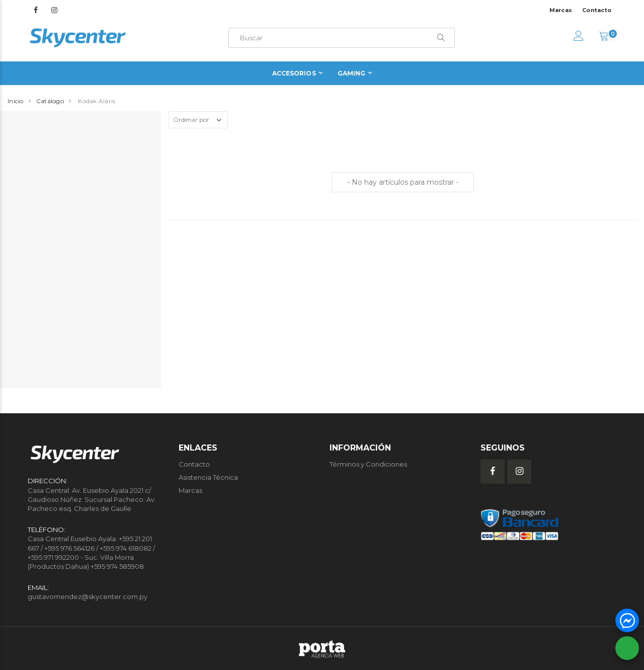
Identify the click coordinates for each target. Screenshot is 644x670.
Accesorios (294, 73)
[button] (604, 37)
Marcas (561, 10)
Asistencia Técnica (208, 477)
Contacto (597, 10)
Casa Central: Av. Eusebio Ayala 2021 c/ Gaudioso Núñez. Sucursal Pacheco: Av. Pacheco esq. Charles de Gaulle (92, 499)
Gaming (352, 73)
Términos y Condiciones (368, 464)
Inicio (16, 101)
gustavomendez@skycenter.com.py (88, 597)
